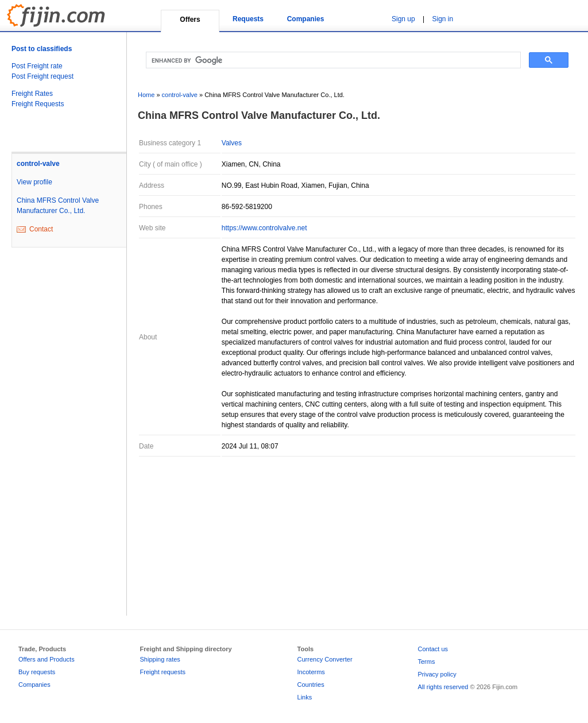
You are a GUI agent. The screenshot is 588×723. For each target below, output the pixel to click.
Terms (426, 662)
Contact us (433, 649)
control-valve (38, 164)
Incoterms (311, 672)
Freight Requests (38, 104)
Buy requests (37, 672)
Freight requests (163, 672)
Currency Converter (325, 659)
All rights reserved (443, 687)
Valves (232, 143)
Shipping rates (160, 659)
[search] (332, 60)
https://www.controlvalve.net (264, 228)
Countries (311, 685)
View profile (34, 182)
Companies (306, 19)
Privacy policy (437, 674)
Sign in (443, 19)
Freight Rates (32, 94)
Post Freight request (42, 76)
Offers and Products (47, 659)
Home (146, 95)
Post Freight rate (37, 66)
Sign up (403, 19)
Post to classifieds (42, 49)
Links (305, 697)
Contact (41, 229)
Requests (248, 19)
